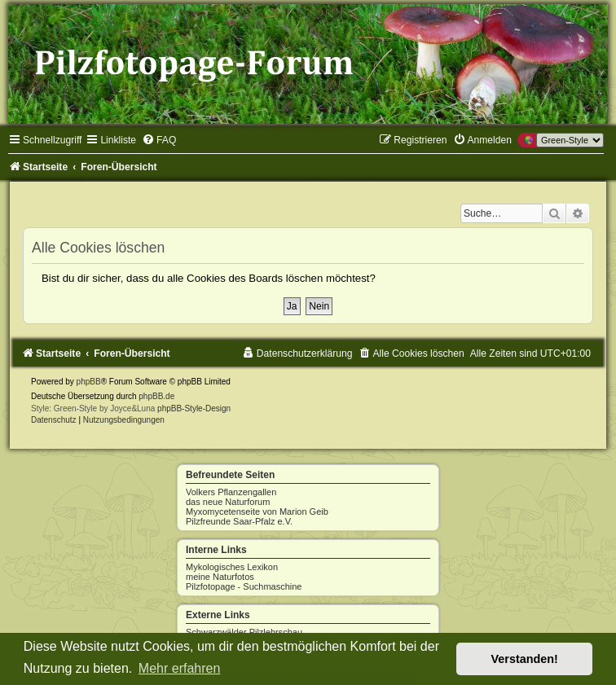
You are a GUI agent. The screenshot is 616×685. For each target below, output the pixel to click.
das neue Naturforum (228, 502)
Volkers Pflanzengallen (231, 492)
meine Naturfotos (220, 577)
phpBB (89, 382)
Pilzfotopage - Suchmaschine (244, 586)
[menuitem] (159, 140)
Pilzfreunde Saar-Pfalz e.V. (239, 521)
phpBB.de (156, 396)
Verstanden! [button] (525, 659)
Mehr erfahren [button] (180, 668)
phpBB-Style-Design (194, 408)
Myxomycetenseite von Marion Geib (257, 512)
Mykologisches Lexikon (232, 567)
